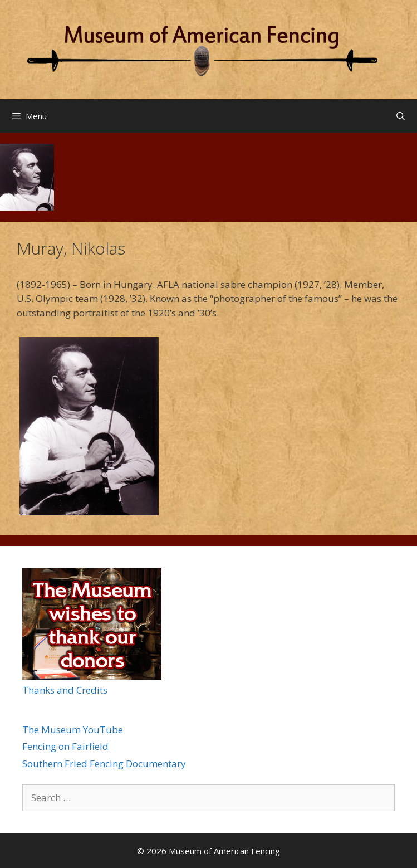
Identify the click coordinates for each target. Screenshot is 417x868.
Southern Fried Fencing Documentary (104, 764)
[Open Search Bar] (401, 116)
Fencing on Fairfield (65, 746)
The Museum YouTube (73, 730)
